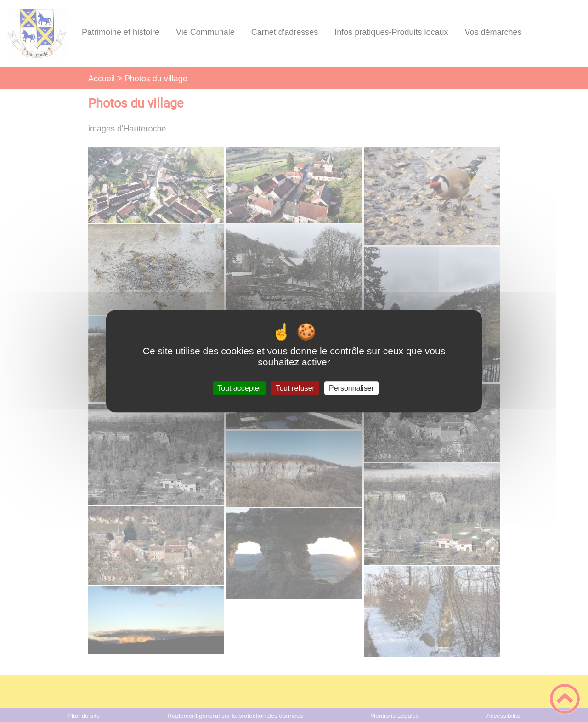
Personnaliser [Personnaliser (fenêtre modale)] (351, 388)
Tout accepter (239, 388)
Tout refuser (295, 388)
